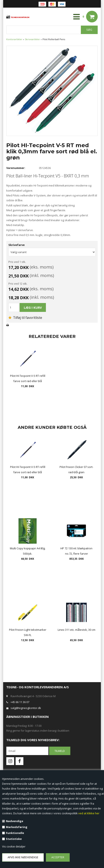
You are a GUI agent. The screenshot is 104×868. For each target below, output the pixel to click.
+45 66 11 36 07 (20, 702)
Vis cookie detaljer (14, 846)
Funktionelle (15, 833)
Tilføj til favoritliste (25, 318)
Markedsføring (17, 827)
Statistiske (14, 839)
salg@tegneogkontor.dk (26, 708)
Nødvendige (15, 821)
